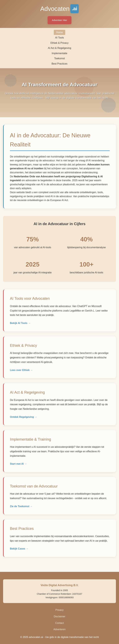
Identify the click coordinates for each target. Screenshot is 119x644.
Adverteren (59, 629)
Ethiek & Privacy (59, 43)
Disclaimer (60, 616)
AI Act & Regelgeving (59, 48)
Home (60, 32)
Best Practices (59, 64)
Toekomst (59, 58)
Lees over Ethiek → (21, 370)
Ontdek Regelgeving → (23, 417)
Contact (59, 623)
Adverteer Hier (59, 20)
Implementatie (60, 53)
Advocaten (60, 9)
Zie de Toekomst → (21, 506)
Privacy (59, 610)
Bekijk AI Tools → (20, 323)
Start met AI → (18, 464)
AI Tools (60, 38)
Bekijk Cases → (19, 549)
